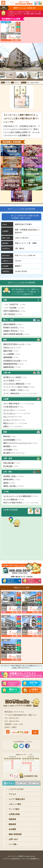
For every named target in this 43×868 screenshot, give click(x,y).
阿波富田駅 (32, 230)
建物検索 (12, 824)
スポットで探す (15, 804)
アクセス (12, 794)
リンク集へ (13, 844)
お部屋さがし (13, 683)
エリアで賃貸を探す (17, 799)
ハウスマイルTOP (16, 789)
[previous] (2, 58)
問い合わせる (34, 690)
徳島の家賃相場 (15, 834)
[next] (41, 58)
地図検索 (12, 819)
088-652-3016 (13, 690)
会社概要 (12, 829)
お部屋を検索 (14, 814)
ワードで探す (14, 809)
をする (34, 683)
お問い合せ (13, 839)
